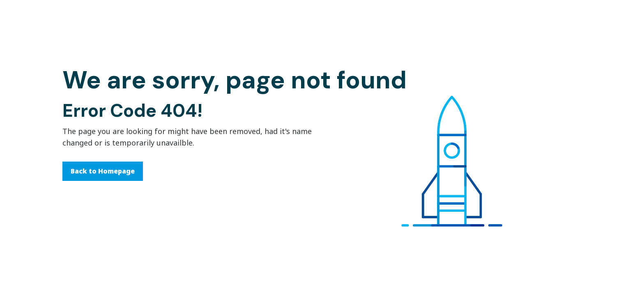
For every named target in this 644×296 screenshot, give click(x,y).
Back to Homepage (103, 171)
